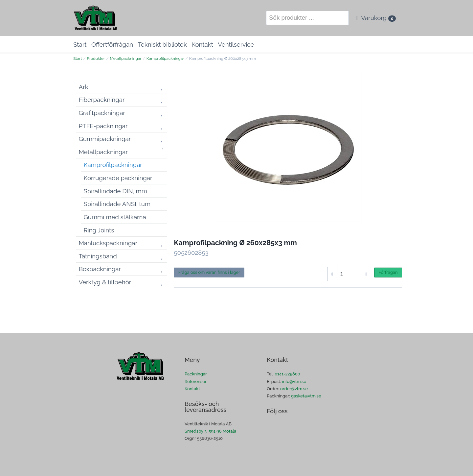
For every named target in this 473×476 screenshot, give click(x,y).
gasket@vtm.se (306, 396)
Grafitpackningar (102, 113)
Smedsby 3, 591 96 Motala (210, 431)
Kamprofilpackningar (165, 59)
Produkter (96, 59)
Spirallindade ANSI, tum (117, 204)
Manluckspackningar (108, 243)
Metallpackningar (125, 59)
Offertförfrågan (112, 44)
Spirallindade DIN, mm (115, 191)
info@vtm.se (294, 381)
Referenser (196, 381)
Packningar (196, 374)
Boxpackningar (100, 269)
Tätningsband (98, 256)
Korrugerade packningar (118, 178)
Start (80, 44)
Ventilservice (236, 44)
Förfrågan (388, 272)
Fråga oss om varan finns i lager (209, 272)
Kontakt (202, 44)
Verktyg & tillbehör (105, 282)
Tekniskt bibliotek (162, 44)
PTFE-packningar (103, 126)
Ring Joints (99, 230)
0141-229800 (287, 374)
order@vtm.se (294, 389)
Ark (84, 87)
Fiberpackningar (102, 100)
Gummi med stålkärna (115, 217)
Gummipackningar (105, 139)
